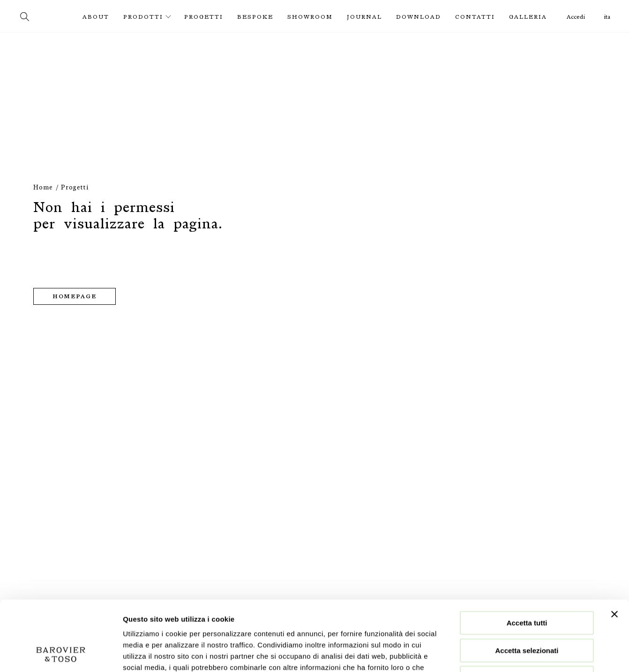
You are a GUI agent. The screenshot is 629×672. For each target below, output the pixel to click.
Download (419, 17)
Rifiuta (527, 612)
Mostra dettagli (493, 653)
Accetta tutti (527, 557)
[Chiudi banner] (614, 549)
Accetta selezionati (527, 585)
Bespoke (255, 17)
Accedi (576, 17)
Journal (364, 17)
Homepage (75, 296)
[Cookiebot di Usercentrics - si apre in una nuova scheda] (61, 654)
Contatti (475, 17)
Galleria (528, 17)
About (96, 17)
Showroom (310, 17)
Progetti (204, 17)
